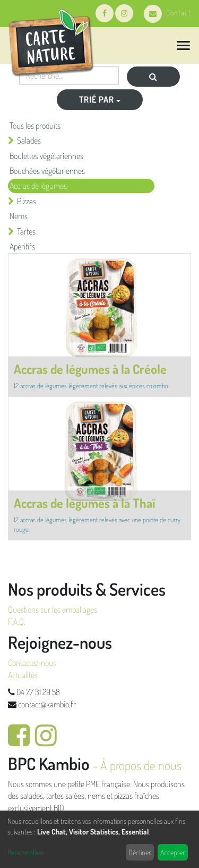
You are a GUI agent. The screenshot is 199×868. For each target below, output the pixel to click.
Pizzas (27, 201)
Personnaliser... (27, 852)
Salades (29, 140)
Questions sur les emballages (53, 610)
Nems (19, 216)
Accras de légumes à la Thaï (84, 503)
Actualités (23, 675)
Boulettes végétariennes (46, 156)
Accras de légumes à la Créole (90, 369)
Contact (167, 12)
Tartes (26, 231)
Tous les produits (35, 126)
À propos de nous (141, 765)
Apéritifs (22, 246)
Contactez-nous (32, 663)
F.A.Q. (17, 622)
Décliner (140, 852)
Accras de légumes (38, 186)
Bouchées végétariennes (47, 171)
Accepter (172, 852)
